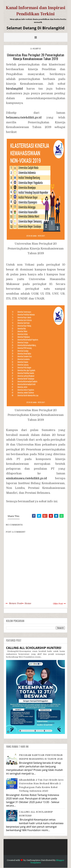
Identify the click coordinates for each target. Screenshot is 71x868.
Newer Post (15, 603)
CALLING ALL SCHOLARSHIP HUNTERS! (34, 648)
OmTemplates (33, 860)
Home (28, 603)
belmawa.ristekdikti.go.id (24, 117)
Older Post (58, 604)
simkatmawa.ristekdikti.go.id (26, 478)
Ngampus (37, 48)
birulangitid (14, 89)
